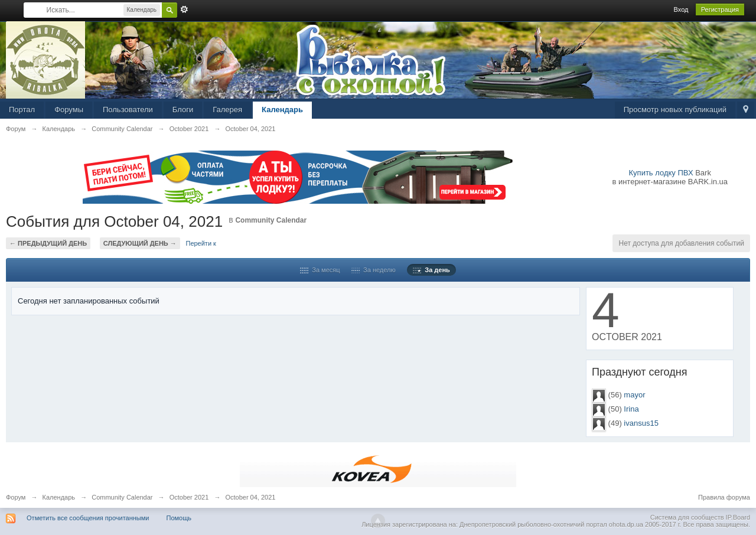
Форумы (69, 110)
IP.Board (738, 517)
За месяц (320, 270)
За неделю (374, 270)
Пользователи (128, 110)
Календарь (282, 110)
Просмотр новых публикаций (675, 110)
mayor (634, 395)
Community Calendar (271, 220)
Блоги (183, 110)
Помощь (179, 518)
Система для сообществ (687, 517)
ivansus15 (641, 423)
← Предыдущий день (48, 243)
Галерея (227, 110)
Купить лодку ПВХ (661, 173)
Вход (681, 9)
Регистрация (720, 9)
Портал (22, 110)
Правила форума (724, 497)
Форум (16, 497)
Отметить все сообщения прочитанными (88, 518)
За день (431, 270)
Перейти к (201, 243)
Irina (631, 409)
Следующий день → (140, 243)
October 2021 (189, 497)
